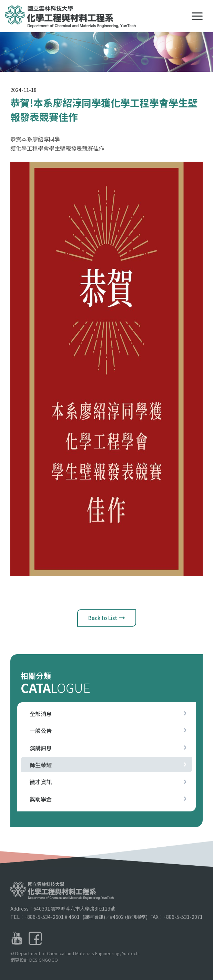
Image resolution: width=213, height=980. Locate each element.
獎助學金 (41, 799)
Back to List (107, 620)
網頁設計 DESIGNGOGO (34, 972)
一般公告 (41, 731)
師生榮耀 (41, 765)
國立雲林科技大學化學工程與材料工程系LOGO (72, 17)
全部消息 (41, 714)
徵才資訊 (41, 782)
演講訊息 (41, 748)
